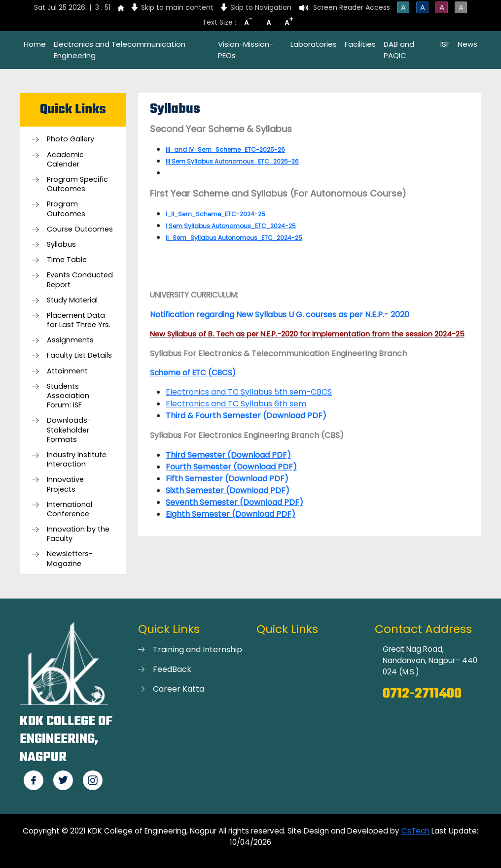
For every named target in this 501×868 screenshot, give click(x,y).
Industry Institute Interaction (77, 460)
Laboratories (314, 44)
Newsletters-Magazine (70, 559)
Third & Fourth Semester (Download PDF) (246, 416)
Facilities (360, 44)
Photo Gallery (71, 139)
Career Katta (179, 689)
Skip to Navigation (261, 7)
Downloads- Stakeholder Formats (69, 430)
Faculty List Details (79, 355)
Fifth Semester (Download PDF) (227, 479)
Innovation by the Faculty (78, 534)
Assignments (70, 340)
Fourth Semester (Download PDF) (231, 467)
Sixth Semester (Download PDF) (228, 490)
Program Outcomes (66, 209)
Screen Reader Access (352, 7)
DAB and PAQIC (399, 50)
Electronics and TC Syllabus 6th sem (236, 404)
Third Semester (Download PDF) (228, 455)
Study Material (72, 300)
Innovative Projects (65, 484)
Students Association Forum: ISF (68, 396)
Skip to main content (177, 7)
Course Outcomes (80, 229)
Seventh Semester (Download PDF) (234, 502)
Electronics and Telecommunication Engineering (120, 50)
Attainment (67, 371)
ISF (445, 44)
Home (35, 44)
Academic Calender (65, 160)
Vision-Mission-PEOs (246, 50)
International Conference (70, 509)
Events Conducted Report (80, 280)
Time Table (67, 260)
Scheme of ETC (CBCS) (193, 373)
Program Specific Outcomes (77, 184)
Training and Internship (197, 650)
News (467, 44)
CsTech (415, 831)
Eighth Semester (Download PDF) (231, 514)
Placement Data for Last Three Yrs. (79, 320)
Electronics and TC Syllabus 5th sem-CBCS (249, 392)
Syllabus (61, 245)
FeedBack (172, 669)
